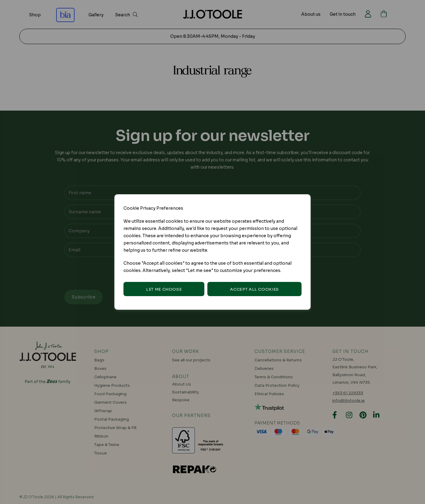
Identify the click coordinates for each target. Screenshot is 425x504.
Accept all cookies (254, 289)
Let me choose (164, 289)
